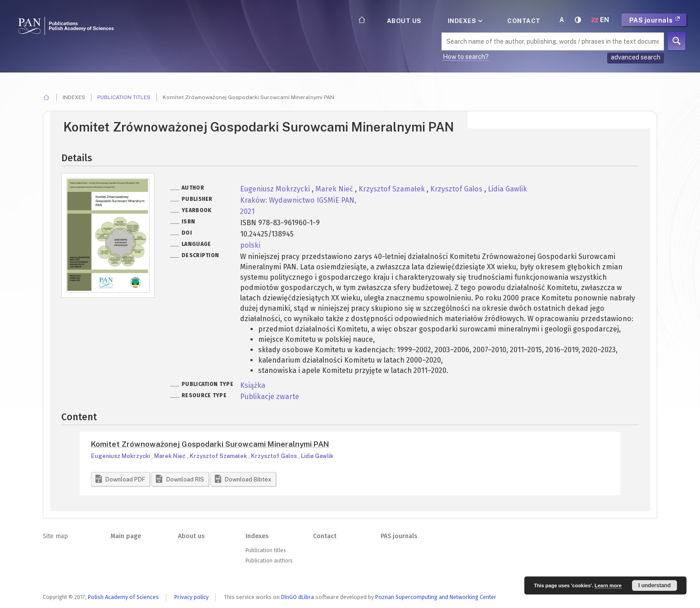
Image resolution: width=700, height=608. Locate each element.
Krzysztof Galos (457, 189)
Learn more (608, 585)
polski (250, 245)
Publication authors (269, 561)
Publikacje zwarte (270, 397)
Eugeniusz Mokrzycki (276, 189)
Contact (524, 21)
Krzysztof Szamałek (393, 189)
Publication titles (124, 97)
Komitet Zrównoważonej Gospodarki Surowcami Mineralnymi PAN (210, 444)
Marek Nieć (335, 189)
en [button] (600, 20)
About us (404, 21)
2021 (247, 211)
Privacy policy (191, 597)
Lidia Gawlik (507, 189)
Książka (253, 385)
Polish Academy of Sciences (123, 597)
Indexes (464, 21)
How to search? (466, 57)
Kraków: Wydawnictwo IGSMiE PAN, (298, 200)
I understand (655, 585)
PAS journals (655, 20)
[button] (120, 479)
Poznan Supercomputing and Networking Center (436, 597)
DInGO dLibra (298, 597)
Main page (126, 536)
